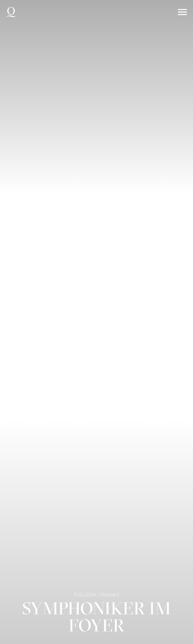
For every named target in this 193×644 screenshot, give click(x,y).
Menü (182, 12)
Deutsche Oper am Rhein (11, 12)
